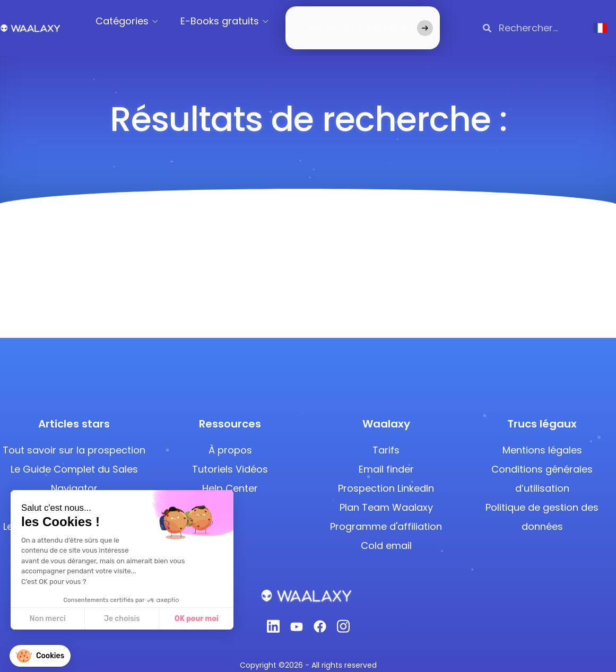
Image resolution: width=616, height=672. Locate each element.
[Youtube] (297, 616)
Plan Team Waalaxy (386, 494)
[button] (40, 656)
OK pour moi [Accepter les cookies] (196, 619)
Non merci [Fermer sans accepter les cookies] (47, 619)
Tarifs (386, 437)
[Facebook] (320, 616)
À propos (230, 437)
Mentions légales (542, 437)
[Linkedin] (273, 616)
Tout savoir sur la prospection (74, 437)
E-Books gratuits (233, 21)
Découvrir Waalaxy (346, 21)
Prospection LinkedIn (386, 475)
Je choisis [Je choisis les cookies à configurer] (122, 619)
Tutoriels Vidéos (230, 456)
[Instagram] (343, 616)
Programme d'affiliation (386, 513)
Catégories (136, 21)
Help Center (230, 475)
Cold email (386, 532)
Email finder (386, 456)
